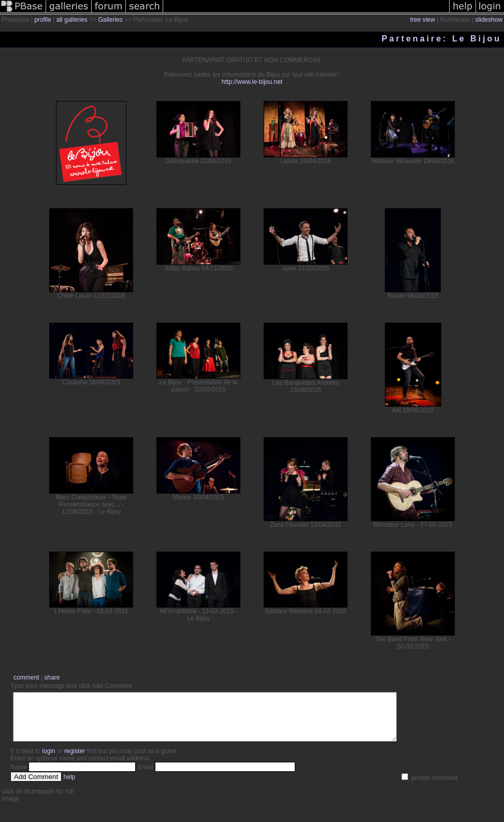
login (48, 760)
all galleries (72, 20)
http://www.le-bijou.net (252, 82)
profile (43, 20)
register (75, 760)
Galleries (110, 20)
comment (26, 677)
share (52, 677)
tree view (423, 20)
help (70, 786)
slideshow (489, 20)
